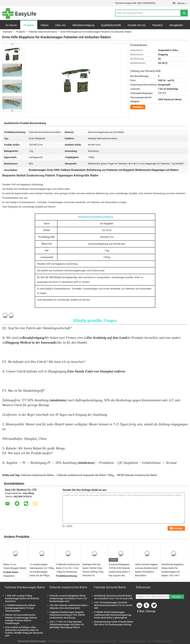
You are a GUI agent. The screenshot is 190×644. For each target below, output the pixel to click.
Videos (45, 25)
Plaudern (158, 25)
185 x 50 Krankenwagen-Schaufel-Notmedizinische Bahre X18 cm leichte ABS (113, 605)
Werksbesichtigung (83, 25)
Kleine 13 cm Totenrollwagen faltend (15, 566)
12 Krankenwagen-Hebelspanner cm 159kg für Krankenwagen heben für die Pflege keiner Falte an (42, 572)
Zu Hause (11, 25)
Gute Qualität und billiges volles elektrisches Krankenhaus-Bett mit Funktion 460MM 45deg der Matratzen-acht (24, 632)
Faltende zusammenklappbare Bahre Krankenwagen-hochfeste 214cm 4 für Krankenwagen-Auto (68, 599)
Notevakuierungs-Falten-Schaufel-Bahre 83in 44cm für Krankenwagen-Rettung (114, 623)
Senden (177, 597)
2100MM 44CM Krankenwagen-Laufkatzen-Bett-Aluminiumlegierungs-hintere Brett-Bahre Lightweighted (113, 615)
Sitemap (151, 611)
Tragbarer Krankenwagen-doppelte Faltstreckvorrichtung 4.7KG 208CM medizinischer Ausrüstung (67, 615)
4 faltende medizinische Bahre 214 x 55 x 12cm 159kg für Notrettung (68, 568)
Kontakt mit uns (137, 25)
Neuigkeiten (176, 25)
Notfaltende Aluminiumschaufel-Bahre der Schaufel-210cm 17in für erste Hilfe (113, 597)
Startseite (7, 32)
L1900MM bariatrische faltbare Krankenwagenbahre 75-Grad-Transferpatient (20, 608)
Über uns (60, 25)
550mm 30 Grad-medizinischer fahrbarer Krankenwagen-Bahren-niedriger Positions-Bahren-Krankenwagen (21, 619)
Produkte (29, 25)
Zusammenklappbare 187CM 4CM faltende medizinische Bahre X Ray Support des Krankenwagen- (119, 572)
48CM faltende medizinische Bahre (137, 475)
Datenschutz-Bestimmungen (32, 641)
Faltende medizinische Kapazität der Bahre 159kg (85, 475)
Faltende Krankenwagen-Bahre (25, 587)
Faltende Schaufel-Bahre (110, 587)
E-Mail (141, 611)
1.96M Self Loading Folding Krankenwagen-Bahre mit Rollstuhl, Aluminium (22, 599)
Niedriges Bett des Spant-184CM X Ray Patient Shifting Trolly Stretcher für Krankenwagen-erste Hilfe (93, 574)
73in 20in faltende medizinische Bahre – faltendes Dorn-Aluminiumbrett (69, 607)
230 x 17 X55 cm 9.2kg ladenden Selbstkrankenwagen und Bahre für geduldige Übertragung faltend (67, 625)
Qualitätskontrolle (111, 25)
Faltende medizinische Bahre (43, 32)
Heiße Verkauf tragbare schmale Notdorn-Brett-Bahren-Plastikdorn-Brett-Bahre (147, 570)
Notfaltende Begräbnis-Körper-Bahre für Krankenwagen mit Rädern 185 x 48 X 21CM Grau (173, 572)
